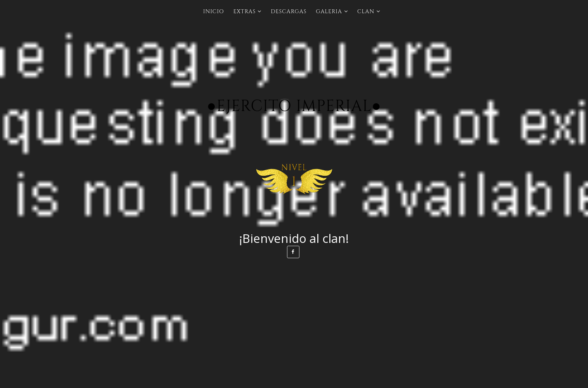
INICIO (214, 11)
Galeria (329, 11)
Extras (245, 11)
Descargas (289, 11)
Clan (366, 11)
